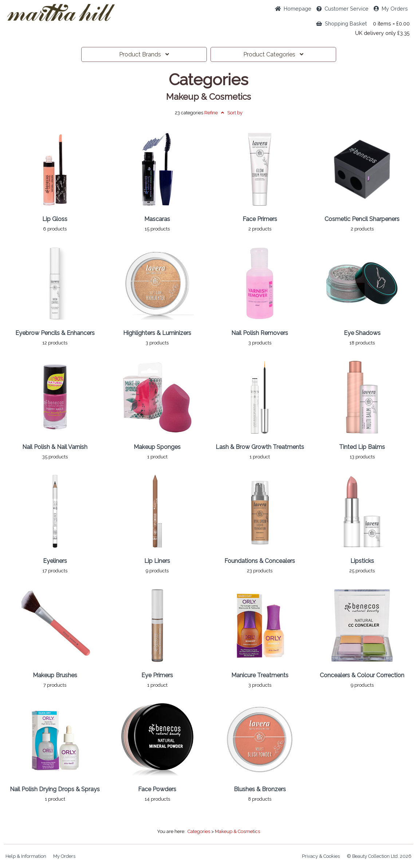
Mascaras (157, 219)
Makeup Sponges (157, 447)
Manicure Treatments (260, 675)
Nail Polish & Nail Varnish (55, 447)
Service (343, 9)
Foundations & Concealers (260, 561)
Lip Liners (157, 561)
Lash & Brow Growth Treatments (260, 447)
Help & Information (26, 856)
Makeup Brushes (55, 675)
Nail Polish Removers (260, 333)
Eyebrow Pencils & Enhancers (55, 333)
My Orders (391, 9)
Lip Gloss (55, 219)
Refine (214, 113)
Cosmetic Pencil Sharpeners (362, 219)
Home (293, 9)
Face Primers (260, 219)
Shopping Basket (341, 23)
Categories (273, 54)
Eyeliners (55, 561)
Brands (144, 54)
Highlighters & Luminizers (157, 333)
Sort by (235, 113)
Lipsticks (362, 561)
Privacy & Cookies (321, 856)
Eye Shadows (362, 333)
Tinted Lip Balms (362, 447)
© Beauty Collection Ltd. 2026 (379, 856)
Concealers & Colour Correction (362, 675)
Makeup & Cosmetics (208, 97)
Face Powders (157, 789)
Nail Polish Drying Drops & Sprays (55, 789)
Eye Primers (157, 675)
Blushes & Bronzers (260, 789)
